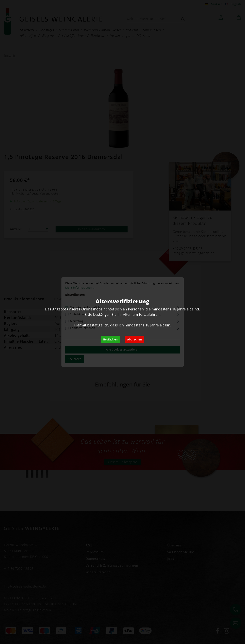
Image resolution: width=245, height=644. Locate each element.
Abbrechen (134, 339)
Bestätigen (110, 339)
